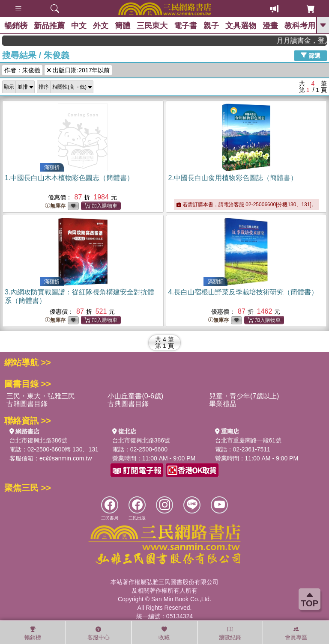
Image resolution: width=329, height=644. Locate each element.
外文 (101, 26)
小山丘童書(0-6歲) (135, 396)
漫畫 (270, 26)
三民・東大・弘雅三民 (41, 396)
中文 (79, 26)
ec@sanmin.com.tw (66, 458)
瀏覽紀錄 (230, 633)
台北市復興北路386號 (38, 440)
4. (243, 292)
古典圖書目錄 (128, 404)
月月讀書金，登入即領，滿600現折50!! (307, 40)
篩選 (311, 55)
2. (233, 178)
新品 (49, 26)
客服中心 (99, 633)
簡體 (123, 26)
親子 (211, 26)
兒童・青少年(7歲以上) (244, 396)
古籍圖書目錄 (27, 404)
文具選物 (241, 26)
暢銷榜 (16, 26)
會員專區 (296, 633)
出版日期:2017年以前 (78, 70)
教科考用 (300, 26)
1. (69, 178)
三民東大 (152, 26)
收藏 (164, 633)
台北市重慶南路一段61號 (248, 440)
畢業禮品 (223, 404)
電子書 (185, 26)
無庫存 (55, 206)
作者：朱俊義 (22, 70)
